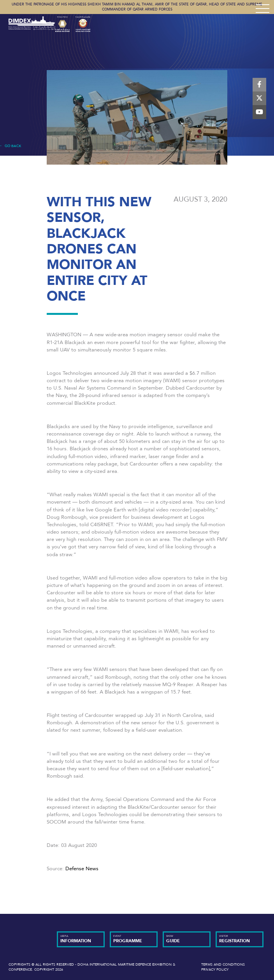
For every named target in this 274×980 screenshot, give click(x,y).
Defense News (82, 869)
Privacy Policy (215, 969)
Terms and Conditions (223, 964)
